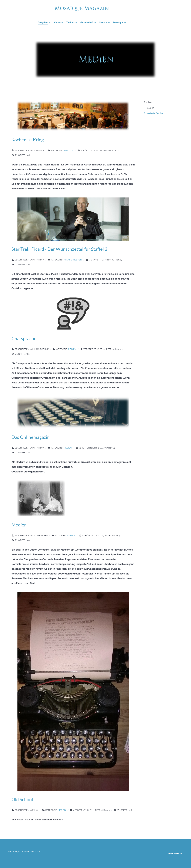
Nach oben (175, 853)
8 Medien (68, 150)
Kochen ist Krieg (28, 140)
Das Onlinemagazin (31, 437)
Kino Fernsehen (73, 260)
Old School (22, 799)
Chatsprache (24, 339)
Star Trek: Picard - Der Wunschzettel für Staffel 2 (59, 249)
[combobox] (161, 108)
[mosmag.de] (100, 7)
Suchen (148, 102)
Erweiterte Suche (153, 113)
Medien (72, 349)
